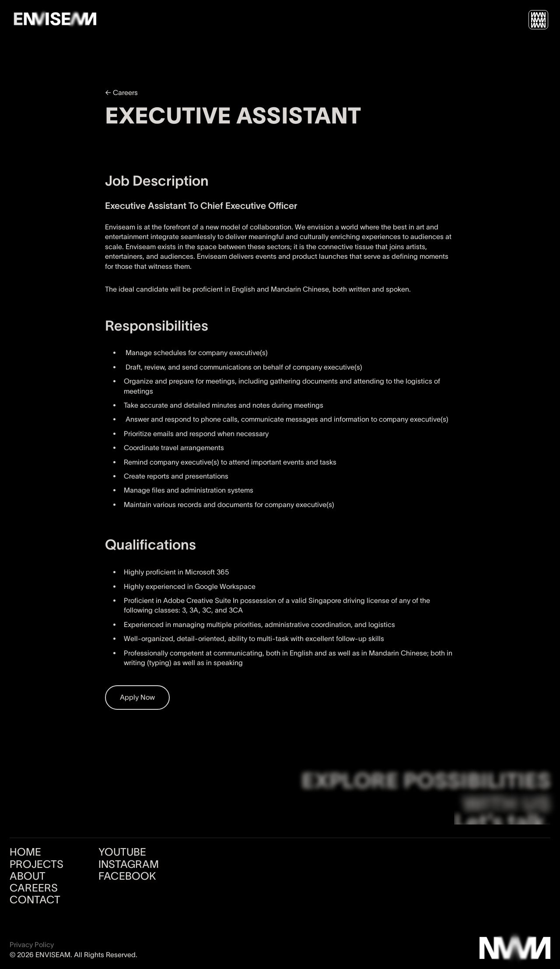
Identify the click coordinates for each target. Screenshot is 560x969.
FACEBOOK (127, 876)
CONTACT (35, 900)
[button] (538, 20)
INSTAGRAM (129, 864)
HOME (25, 852)
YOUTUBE (122, 852)
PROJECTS (37, 864)
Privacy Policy (32, 944)
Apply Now (137, 697)
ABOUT (28, 876)
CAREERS (34, 888)
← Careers (121, 92)
